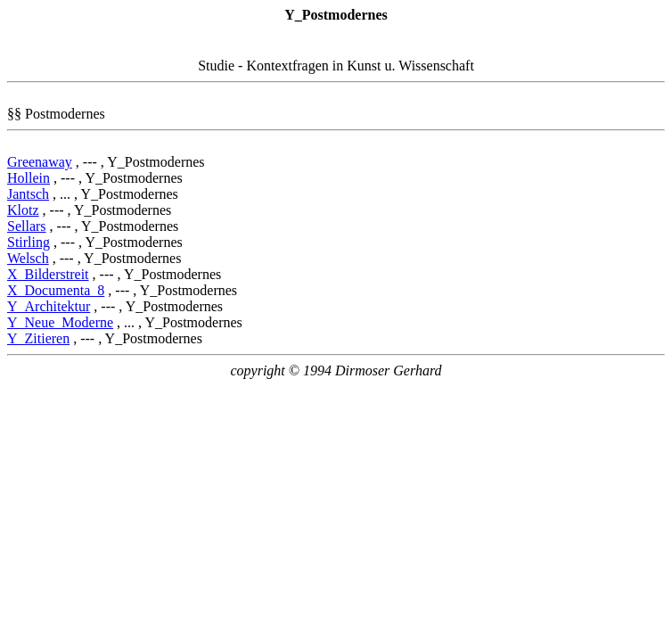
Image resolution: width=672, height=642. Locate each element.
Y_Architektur (49, 306)
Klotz (23, 210)
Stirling (29, 242)
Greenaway (40, 162)
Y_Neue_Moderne (60, 322)
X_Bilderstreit (48, 274)
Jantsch (28, 194)
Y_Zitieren (38, 338)
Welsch (28, 258)
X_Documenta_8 (56, 290)
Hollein (29, 178)
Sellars (27, 226)
